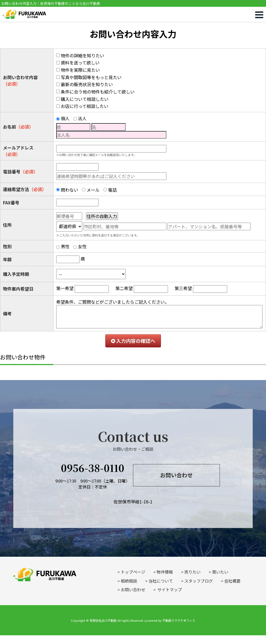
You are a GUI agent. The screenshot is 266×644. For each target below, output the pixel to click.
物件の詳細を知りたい (83, 55)
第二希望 (124, 288)
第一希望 (65, 288)
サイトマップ (169, 589)
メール (93, 190)
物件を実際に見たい (80, 70)
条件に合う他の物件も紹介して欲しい (98, 92)
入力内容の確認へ (133, 341)
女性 (82, 246)
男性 (65, 246)
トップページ (133, 572)
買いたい (220, 572)
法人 (82, 118)
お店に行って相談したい (85, 106)
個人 (65, 118)
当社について (161, 581)
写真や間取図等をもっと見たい (91, 77)
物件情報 (165, 572)
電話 (112, 190)
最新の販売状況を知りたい (87, 84)
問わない (69, 190)
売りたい (192, 572)
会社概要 (232, 581)
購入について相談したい (85, 99)
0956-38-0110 (93, 468)
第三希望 (183, 288)
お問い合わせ (176, 475)
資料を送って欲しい (80, 63)
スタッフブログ (199, 581)
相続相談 (129, 581)
